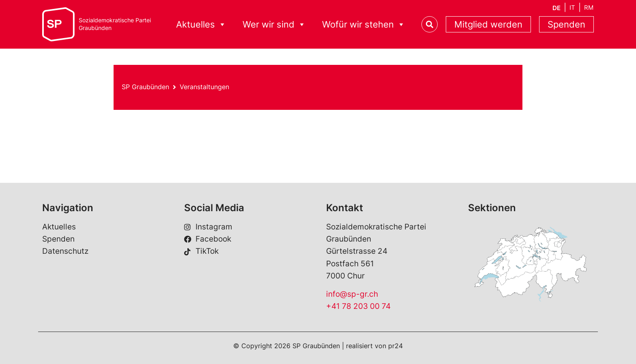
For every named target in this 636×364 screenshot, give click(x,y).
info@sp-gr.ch (352, 294)
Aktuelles (201, 25)
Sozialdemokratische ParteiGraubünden (115, 24)
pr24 (395, 346)
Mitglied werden (488, 24)
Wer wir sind (274, 25)
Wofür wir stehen (364, 25)
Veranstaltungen (204, 87)
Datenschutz (65, 251)
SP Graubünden (145, 87)
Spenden (566, 24)
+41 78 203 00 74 (358, 306)
